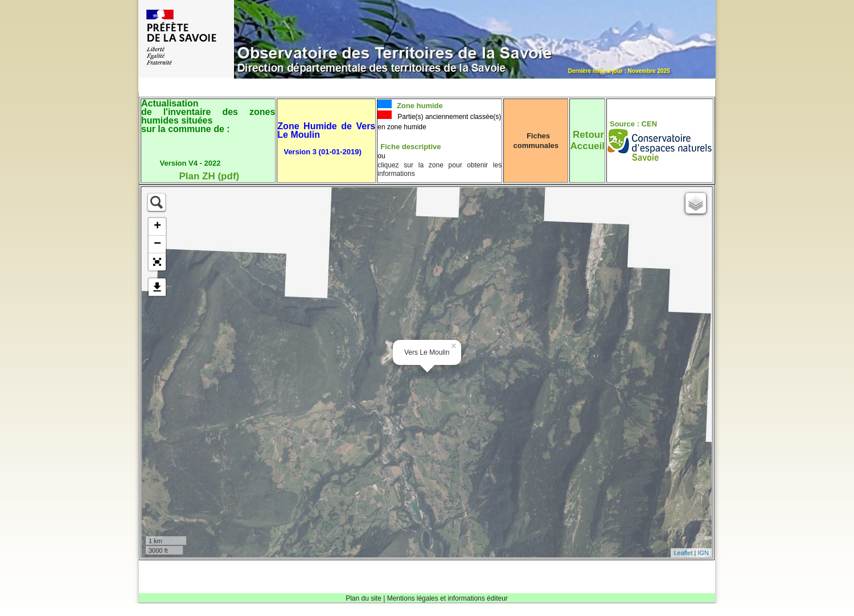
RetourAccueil (587, 140)
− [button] (157, 244)
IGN (703, 553)
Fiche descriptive (410, 147)
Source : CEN (633, 124)
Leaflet (683, 553)
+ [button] (157, 227)
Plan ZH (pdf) (209, 176)
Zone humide (419, 106)
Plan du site (364, 598)
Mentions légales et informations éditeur (447, 598)
